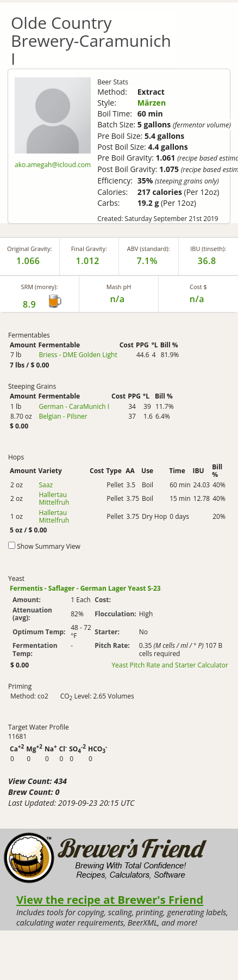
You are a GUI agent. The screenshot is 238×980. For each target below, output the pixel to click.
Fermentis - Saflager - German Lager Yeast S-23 (85, 588)
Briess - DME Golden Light (78, 355)
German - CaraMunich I (74, 406)
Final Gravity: (89, 249)
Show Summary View (49, 546)
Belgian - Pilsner (63, 416)
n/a (197, 299)
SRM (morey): (40, 287)
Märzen (152, 103)
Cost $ (198, 287)
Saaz (46, 485)
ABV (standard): (149, 249)
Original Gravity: (29, 249)
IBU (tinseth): (208, 249)
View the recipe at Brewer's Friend (110, 899)
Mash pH (119, 287)
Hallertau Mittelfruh (54, 498)
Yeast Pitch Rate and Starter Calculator (170, 665)
